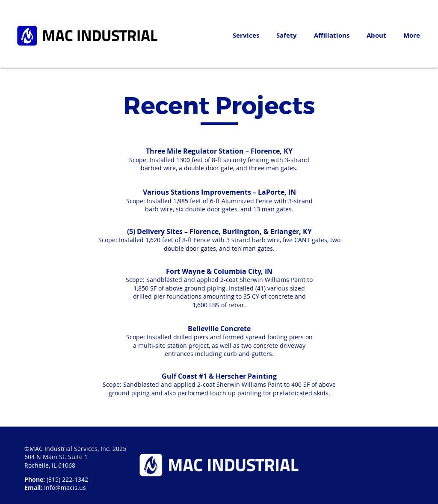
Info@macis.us (65, 488)
